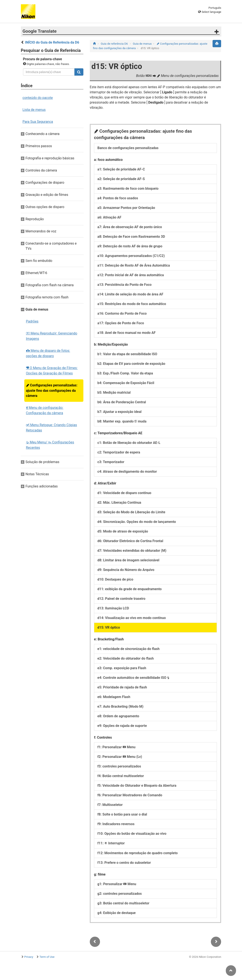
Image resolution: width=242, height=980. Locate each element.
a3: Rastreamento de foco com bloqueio (128, 189)
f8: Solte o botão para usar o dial (122, 814)
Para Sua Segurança (38, 122)
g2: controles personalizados (120, 894)
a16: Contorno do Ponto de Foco (122, 313)
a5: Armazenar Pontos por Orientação (126, 208)
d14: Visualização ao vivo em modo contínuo (132, 618)
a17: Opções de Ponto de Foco (121, 323)
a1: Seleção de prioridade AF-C (121, 169)
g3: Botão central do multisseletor (123, 903)
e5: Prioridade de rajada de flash (122, 687)
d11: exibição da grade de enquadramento (130, 589)
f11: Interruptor (111, 843)
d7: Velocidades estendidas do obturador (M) (132, 551)
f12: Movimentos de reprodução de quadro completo (138, 853)
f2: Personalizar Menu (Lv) (120, 757)
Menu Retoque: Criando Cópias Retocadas (52, 428)
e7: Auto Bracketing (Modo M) (120, 706)
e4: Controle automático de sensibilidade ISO (133, 678)
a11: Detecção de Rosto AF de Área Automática (134, 265)
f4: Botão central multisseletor (121, 776)
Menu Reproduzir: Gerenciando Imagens (52, 336)
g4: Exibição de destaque (117, 913)
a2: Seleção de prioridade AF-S (121, 179)
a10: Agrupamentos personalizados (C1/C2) (131, 256)
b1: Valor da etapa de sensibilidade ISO (127, 354)
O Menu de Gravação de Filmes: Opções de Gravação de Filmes (52, 371)
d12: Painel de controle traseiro (121, 599)
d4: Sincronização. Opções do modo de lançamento (137, 522)
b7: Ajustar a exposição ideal (120, 412)
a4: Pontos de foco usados (118, 198)
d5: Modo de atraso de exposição (123, 531)
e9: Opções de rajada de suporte (122, 726)
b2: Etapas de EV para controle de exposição (131, 364)
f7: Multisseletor (110, 805)
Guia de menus (142, 44)
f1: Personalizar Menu (116, 747)
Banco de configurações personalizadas (128, 148)
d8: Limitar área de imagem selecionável (128, 560)
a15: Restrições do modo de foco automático (132, 304)
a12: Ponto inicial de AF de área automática (131, 275)
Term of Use (47, 957)
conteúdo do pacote (38, 98)
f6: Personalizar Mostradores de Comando (130, 795)
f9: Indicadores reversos (116, 824)
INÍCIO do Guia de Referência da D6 (52, 42)
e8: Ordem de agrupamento (118, 716)
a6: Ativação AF (109, 217)
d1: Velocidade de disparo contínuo (124, 493)
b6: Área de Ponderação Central (122, 402)
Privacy (29, 957)
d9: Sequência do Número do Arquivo (126, 570)
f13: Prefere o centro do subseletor (124, 863)
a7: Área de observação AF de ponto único (130, 227)
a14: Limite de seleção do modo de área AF (130, 294)
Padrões (32, 321)
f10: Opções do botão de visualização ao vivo (132, 834)
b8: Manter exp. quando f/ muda (122, 421)
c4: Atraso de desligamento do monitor (127, 472)
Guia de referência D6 (114, 44)
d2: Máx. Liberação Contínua (119, 502)
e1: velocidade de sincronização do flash (128, 649)
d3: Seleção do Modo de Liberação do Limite (131, 512)
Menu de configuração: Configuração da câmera (45, 410)
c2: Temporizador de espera (119, 452)
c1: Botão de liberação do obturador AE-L (129, 443)
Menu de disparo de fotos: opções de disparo (48, 353)
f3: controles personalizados (119, 766)
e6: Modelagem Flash (114, 697)
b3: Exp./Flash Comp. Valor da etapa (125, 373)
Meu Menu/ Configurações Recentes (50, 445)
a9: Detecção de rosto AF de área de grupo (130, 246)
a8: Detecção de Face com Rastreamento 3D (131, 237)
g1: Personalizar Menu (117, 884)
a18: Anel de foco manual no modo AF (127, 333)
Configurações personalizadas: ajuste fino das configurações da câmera (52, 390)
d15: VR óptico (109, 627)
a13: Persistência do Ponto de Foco (125, 285)
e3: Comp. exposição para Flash (122, 668)
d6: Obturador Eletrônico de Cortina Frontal (130, 541)
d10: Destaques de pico (115, 579)
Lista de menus (34, 110)
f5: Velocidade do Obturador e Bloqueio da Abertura (137, 786)
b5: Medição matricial (114, 392)
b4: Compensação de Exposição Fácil (126, 383)
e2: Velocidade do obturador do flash (126, 658)
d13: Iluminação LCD (113, 608)
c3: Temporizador (111, 462)
